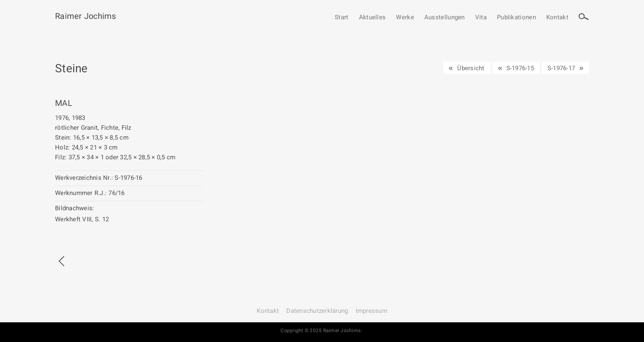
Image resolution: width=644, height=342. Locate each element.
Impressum (371, 311)
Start (342, 18)
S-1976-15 (520, 68)
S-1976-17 (561, 68)
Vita (481, 18)
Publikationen (516, 18)
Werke (405, 18)
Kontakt (557, 18)
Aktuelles (373, 18)
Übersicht (471, 68)
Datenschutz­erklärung (317, 311)
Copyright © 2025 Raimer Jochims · (322, 331)
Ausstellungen (445, 18)
